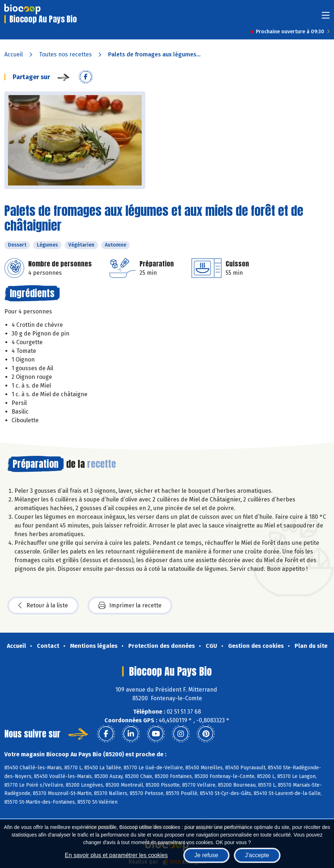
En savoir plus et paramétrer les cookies (116, 855)
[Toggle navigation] (326, 18)
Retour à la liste (43, 606)
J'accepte (257, 855)
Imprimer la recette (130, 606)
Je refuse (206, 855)
